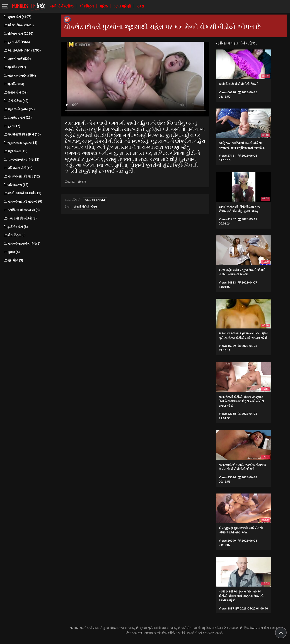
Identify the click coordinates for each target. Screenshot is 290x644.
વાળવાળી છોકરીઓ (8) (20, 218)
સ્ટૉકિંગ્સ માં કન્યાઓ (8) (22, 210)
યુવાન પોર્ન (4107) (17, 17)
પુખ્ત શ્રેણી (123, 6)
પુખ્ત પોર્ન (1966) (17, 42)
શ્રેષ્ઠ (104, 6)
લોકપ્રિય (87, 6)
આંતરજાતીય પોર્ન (95, 200)
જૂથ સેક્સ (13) (15, 151)
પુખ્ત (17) (12, 126)
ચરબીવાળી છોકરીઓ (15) (22, 134)
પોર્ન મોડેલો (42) (16, 101)
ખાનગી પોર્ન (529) (17, 59)
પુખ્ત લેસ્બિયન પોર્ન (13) (21, 160)
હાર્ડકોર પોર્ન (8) (16, 227)
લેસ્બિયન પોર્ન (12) (18, 168)
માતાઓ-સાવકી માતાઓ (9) (23, 202)
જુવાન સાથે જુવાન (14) (20, 143)
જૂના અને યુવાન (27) (19, 109)
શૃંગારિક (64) (14, 84)
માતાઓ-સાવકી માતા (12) (22, 176)
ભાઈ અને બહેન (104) (20, 76)
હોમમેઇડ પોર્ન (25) (18, 118)
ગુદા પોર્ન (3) (13, 260)
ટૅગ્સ (141, 6)
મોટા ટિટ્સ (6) (14, 235)
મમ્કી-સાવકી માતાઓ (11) (22, 193)
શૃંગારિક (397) (15, 67)
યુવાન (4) (12, 252)
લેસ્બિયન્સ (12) (16, 185)
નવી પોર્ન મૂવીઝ (62, 6)
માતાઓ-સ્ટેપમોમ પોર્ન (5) (22, 244)
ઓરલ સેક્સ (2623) (19, 25)
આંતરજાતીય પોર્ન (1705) (22, 50)
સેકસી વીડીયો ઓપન (85, 207)
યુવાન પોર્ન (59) (16, 92)
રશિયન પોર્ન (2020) (18, 34)
